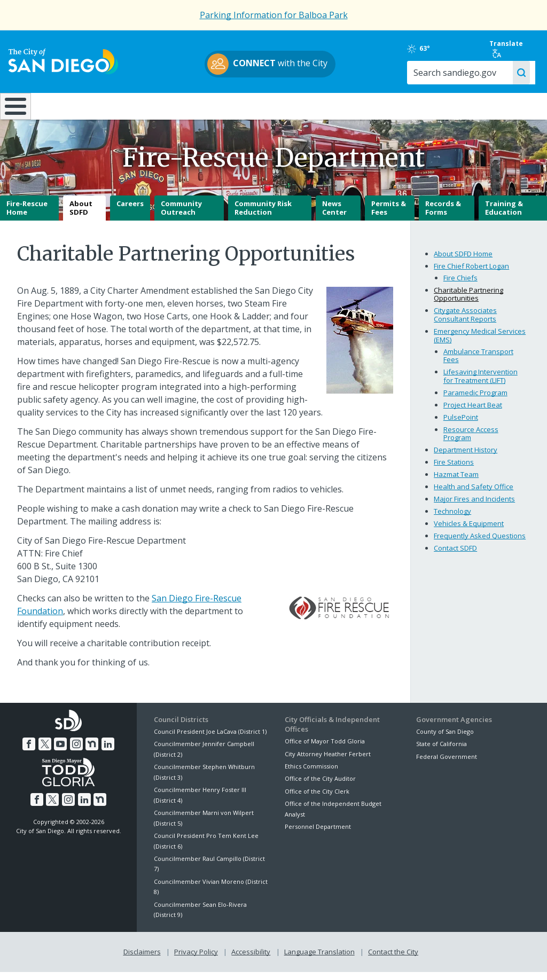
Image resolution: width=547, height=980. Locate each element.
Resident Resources (153, 105)
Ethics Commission (311, 774)
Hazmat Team (456, 482)
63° (426, 49)
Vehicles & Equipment (469, 531)
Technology (452, 519)
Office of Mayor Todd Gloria (325, 749)
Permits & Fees (389, 216)
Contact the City (393, 959)
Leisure (70, 105)
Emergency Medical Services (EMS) (480, 343)
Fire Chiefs (460, 285)
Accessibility (251, 959)
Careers (130, 211)
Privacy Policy (196, 959)
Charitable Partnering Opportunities (468, 302)
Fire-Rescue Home (27, 216)
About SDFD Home (463, 261)
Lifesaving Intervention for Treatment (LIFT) (480, 384)
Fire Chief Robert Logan (471, 273)
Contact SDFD (455, 556)
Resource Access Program (471, 441)
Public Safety (409, 105)
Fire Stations (454, 470)
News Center (334, 216)
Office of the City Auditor (320, 786)
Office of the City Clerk (317, 799)
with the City (271, 64)
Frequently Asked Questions (480, 544)
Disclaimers (142, 959)
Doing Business (236, 105)
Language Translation (319, 959)
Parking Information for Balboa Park (274, 15)
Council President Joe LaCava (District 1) (210, 739)
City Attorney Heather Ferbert (328, 761)
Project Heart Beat (473, 412)
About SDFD (81, 216)
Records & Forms (443, 216)
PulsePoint (461, 425)
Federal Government (447, 764)
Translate (508, 49)
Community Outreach (181, 216)
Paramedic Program (475, 400)
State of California (441, 752)
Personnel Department (318, 834)
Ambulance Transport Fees (478, 363)
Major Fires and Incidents (474, 507)
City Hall (500, 105)
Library (320, 105)
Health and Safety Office (474, 495)
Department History (466, 458)
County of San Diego (445, 739)
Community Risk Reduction (263, 216)
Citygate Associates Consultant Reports (465, 323)
